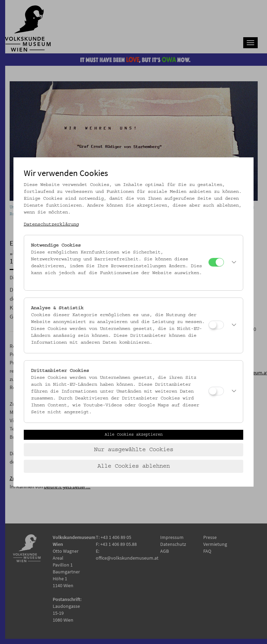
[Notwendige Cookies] (216, 262)
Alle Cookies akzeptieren (134, 435)
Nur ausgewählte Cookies (134, 450)
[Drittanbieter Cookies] (216, 391)
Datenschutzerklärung (51, 225)
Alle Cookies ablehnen (134, 466)
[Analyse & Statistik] (216, 325)
